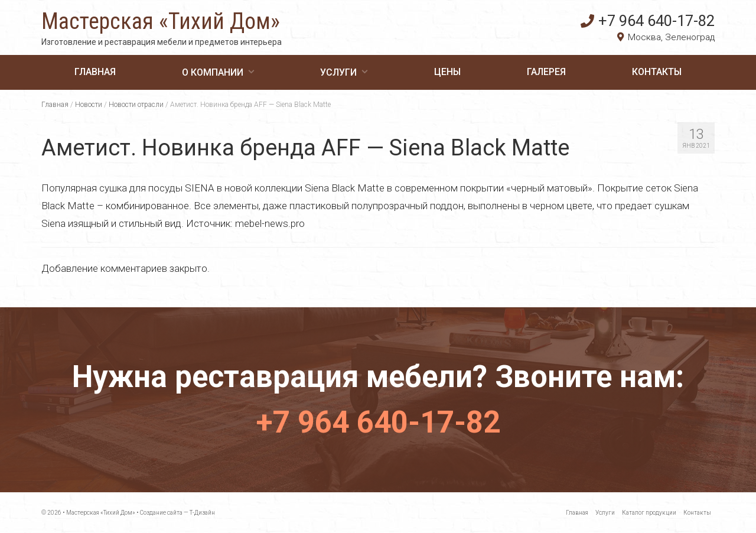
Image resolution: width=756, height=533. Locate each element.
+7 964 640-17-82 (648, 21)
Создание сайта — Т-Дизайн (177, 513)
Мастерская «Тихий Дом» (161, 21)
